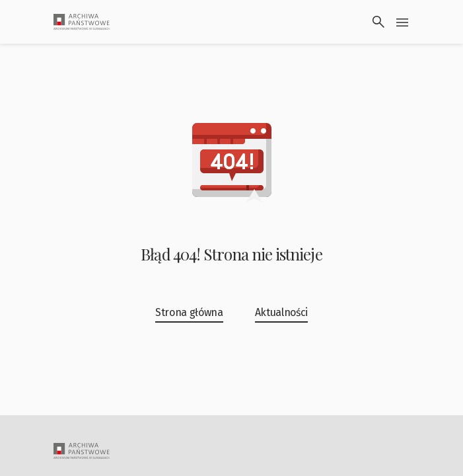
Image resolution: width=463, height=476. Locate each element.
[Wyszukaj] (378, 22)
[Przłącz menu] (402, 22)
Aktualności (281, 312)
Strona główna (189, 312)
